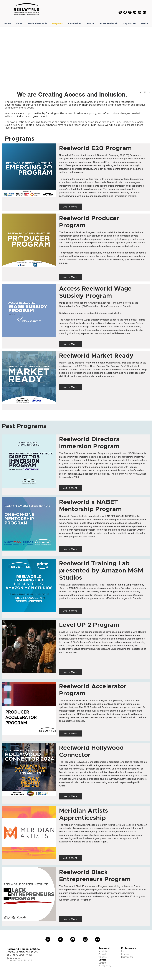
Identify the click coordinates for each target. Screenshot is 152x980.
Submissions (127, 957)
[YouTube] (73, 939)
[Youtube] (140, 12)
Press (124, 951)
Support (102, 954)
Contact (102, 960)
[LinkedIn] (135, 12)
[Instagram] (120, 12)
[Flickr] (144, 12)
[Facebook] (125, 12)
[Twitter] (60, 939)
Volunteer (103, 957)
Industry (125, 954)
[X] (130, 12)
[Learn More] (70, 207)
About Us (103, 951)
